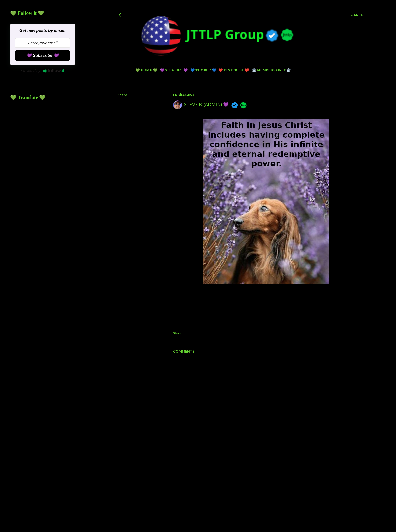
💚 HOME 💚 (146, 70)
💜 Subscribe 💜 (42, 55)
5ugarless (253, 509)
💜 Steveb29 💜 (174, 70)
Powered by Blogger (241, 500)
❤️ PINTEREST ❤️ (234, 70)
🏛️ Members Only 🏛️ (271, 70)
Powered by (43, 71)
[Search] (357, 15)
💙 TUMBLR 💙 (203, 70)
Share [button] (122, 95)
